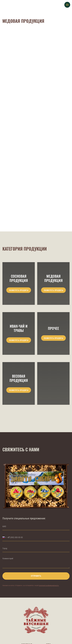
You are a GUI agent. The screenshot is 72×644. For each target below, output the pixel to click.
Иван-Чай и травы (19, 328)
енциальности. (55, 585)
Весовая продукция (19, 378)
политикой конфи (44, 585)
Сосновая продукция (19, 278)
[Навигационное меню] (67, 5)
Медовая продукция (53, 278)
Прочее (53, 328)
